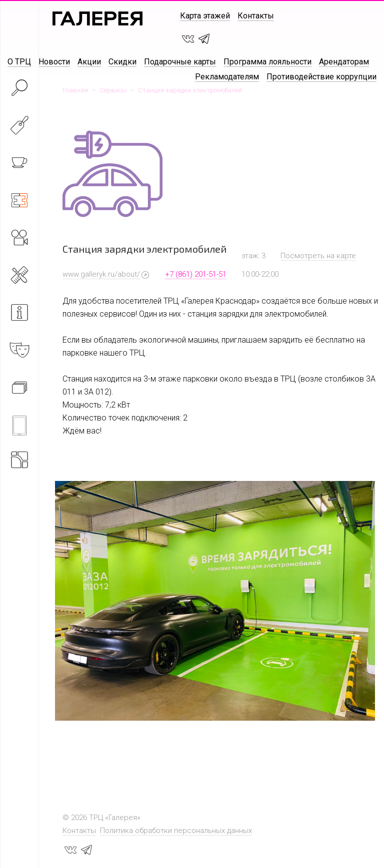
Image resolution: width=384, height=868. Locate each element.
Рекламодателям (227, 77)
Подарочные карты (180, 62)
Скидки (122, 62)
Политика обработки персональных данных (176, 831)
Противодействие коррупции (321, 77)
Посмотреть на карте (318, 256)
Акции (89, 62)
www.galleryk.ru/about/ (101, 274)
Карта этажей (205, 16)
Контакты (256, 16)
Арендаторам (344, 62)
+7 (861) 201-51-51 (196, 274)
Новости (54, 62)
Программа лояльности (267, 62)
